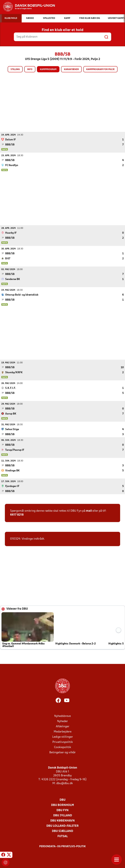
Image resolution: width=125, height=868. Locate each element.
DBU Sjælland (62, 831)
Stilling (15, 69)
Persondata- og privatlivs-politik (62, 846)
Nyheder (62, 721)
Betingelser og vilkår (62, 752)
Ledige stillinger (63, 737)
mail (89, 511)
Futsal (63, 836)
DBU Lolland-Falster (62, 826)
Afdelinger (63, 726)
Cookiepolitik (62, 747)
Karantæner (71, 69)
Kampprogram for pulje (100, 69)
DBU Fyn (62, 810)
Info (30, 69)
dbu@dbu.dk (65, 783)
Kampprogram (48, 69)
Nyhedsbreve (62, 716)
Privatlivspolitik (63, 742)
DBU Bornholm (62, 805)
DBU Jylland (63, 815)
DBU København (62, 821)
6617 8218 (17, 515)
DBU (62, 800)
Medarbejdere (63, 732)
